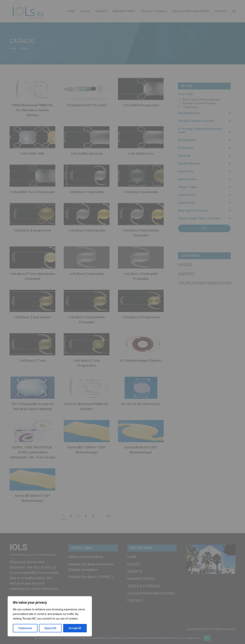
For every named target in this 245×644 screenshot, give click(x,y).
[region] (50, 616)
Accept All (75, 628)
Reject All (50, 628)
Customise (25, 628)
